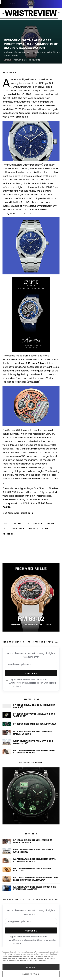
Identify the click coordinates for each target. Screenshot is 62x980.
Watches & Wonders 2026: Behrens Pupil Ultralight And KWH (34, 752)
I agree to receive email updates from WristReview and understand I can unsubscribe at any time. (31, 683)
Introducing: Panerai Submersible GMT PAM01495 (34, 706)
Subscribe (31, 674)
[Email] (6, 529)
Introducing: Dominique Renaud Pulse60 (35, 724)
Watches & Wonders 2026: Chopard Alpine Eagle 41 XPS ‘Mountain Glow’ (35, 879)
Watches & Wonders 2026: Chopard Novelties (32, 870)
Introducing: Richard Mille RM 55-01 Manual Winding (33, 733)
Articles (8, 60)
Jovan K (11, 72)
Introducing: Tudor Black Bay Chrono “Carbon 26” (34, 715)
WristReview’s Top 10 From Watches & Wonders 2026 (33, 742)
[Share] (18, 524)
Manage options (31, 974)
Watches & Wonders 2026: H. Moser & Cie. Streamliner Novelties (35, 888)
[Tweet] (28, 524)
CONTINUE (31, 967)
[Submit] (50, 524)
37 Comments (35, 60)
